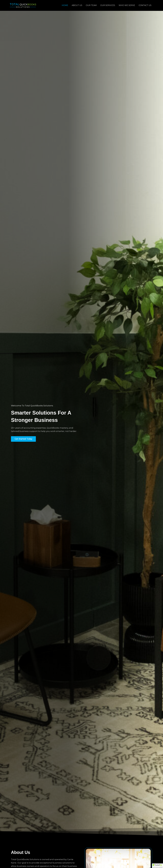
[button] (158, 866)
